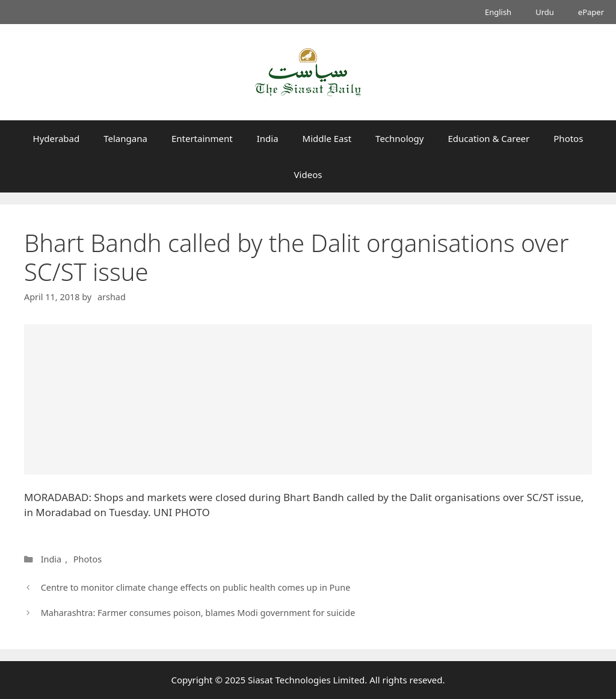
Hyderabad (57, 138)
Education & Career (489, 138)
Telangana (125, 138)
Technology (399, 138)
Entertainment (202, 138)
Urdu (545, 12)
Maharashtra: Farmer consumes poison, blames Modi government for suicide (198, 613)
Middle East (327, 138)
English (498, 12)
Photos (568, 138)
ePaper (591, 12)
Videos (308, 174)
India (268, 138)
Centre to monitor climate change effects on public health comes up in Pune (196, 587)
